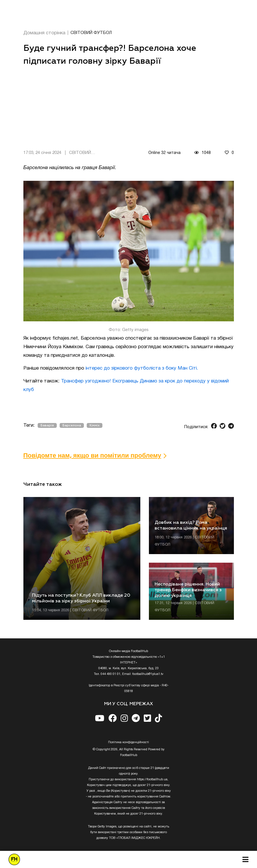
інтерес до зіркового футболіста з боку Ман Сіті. (142, 368)
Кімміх (95, 425)
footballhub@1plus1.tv (148, 674)
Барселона (72, 425)
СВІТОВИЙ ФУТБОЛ (91, 33)
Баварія (47, 425)
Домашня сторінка (44, 33)
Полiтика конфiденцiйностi (128, 742)
